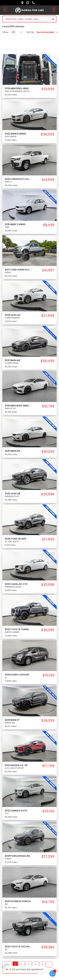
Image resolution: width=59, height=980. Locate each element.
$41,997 (48, 270)
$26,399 (48, 721)
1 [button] (15, 964)
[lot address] (23, 3)
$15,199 (49, 675)
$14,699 (48, 180)
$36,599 (48, 134)
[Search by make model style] (26, 19)
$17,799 (48, 766)
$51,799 (48, 406)
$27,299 (48, 857)
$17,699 (48, 539)
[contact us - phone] (34, 3)
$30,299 (48, 452)
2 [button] (22, 964)
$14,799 (48, 902)
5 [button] (42, 964)
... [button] (49, 964)
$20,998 (48, 585)
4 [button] (35, 964)
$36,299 (48, 630)
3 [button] (28, 964)
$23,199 (48, 811)
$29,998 (48, 494)
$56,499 (47, 361)
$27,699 (48, 316)
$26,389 (48, 947)
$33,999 (48, 89)
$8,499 (49, 225)
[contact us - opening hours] (28, 3)
